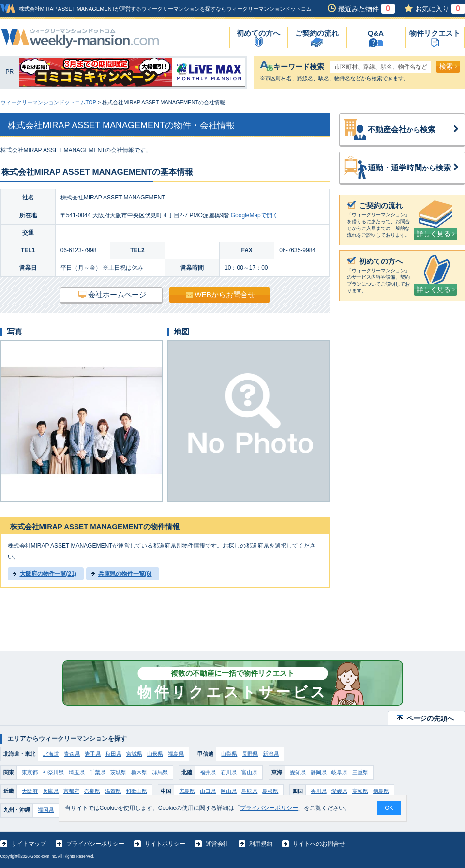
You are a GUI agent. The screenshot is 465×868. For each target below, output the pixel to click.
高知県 (360, 791)
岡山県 (229, 791)
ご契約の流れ (317, 33)
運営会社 (217, 844)
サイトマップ (29, 844)
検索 (448, 66)
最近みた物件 (367, 9)
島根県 (270, 791)
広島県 (187, 791)
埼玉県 (77, 772)
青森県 (72, 754)
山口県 (208, 791)
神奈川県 (53, 772)
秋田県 (113, 754)
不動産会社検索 (414, 130)
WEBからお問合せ (220, 295)
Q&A (376, 33)
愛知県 (298, 772)
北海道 (51, 754)
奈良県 (92, 791)
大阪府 (30, 791)
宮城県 (134, 754)
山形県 (155, 754)
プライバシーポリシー (95, 844)
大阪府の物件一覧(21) (48, 574)
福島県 (176, 754)
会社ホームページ (112, 295)
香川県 (319, 791)
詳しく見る (436, 234)
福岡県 (46, 810)
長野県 (250, 754)
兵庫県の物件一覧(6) (125, 574)
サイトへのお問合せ (319, 844)
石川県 (229, 772)
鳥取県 (249, 791)
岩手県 (93, 754)
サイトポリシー (165, 844)
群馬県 (160, 772)
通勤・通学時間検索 (414, 168)
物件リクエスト (435, 33)
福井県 (208, 772)
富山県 (249, 772)
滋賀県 (113, 791)
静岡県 (319, 772)
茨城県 (118, 772)
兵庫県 (51, 791)
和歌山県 (136, 791)
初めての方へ (258, 33)
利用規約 (261, 844)
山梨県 (229, 754)
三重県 (360, 772)
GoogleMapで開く (255, 215)
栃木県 (139, 772)
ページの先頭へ (430, 718)
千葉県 (97, 772)
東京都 (30, 772)
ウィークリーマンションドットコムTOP (48, 102)
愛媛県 (339, 791)
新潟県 (271, 754)
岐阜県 (339, 772)
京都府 (71, 791)
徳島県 (381, 791)
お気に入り (440, 9)
